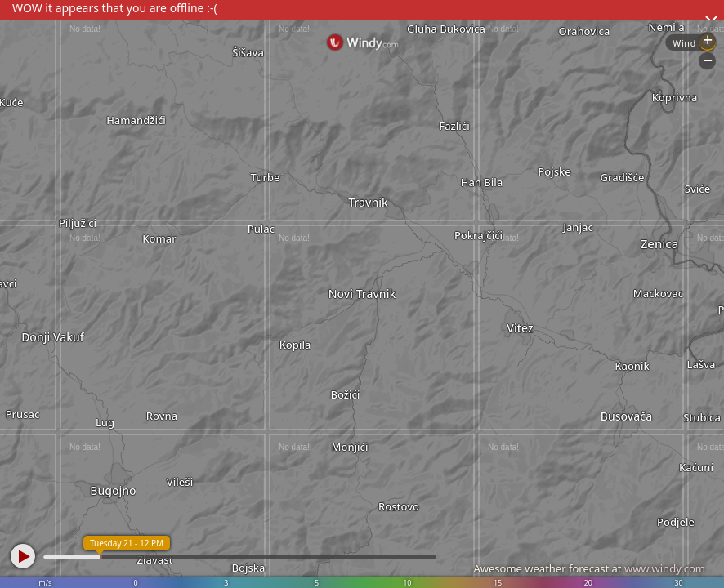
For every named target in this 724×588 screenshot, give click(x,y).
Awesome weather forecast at (589, 568)
